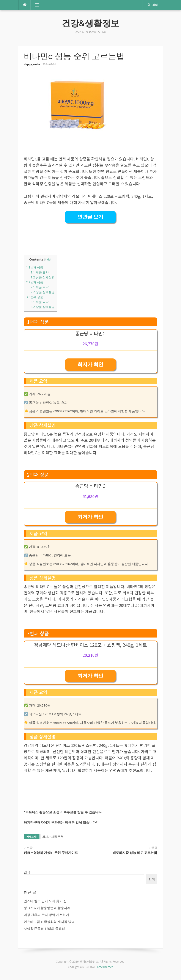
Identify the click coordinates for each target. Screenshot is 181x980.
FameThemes (104, 967)
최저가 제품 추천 (53, 837)
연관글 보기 (90, 217)
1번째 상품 (35, 267)
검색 (27, 872)
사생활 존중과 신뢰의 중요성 (44, 928)
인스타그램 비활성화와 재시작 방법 (49, 922)
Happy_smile (32, 64)
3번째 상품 (35, 297)
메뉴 (35, 5)
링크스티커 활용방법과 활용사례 (47, 908)
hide (48, 259)
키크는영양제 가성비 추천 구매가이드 (51, 853)
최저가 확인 (90, 364)
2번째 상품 (35, 282)
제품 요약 (40, 272)
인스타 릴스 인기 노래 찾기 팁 (45, 901)
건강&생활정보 (91, 23)
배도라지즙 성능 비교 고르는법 (135, 853)
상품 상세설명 (43, 277)
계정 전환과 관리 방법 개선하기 (46, 915)
